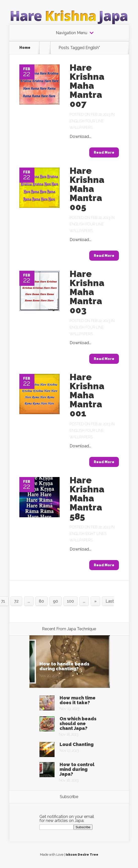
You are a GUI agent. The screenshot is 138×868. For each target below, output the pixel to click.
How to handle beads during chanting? (64, 666)
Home (25, 48)
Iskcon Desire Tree (82, 855)
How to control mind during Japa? (77, 769)
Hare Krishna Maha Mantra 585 (87, 498)
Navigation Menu (72, 33)
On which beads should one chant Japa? (78, 723)
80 (41, 601)
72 (16, 601)
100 (71, 601)
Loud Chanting (77, 744)
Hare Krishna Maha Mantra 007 (87, 86)
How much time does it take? (78, 700)
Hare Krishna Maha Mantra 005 (87, 189)
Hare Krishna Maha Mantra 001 (87, 395)
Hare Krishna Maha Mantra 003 (87, 292)
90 (56, 601)
